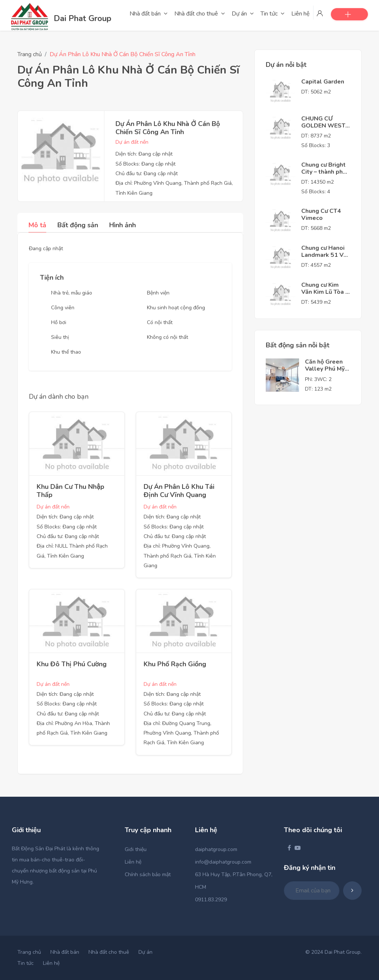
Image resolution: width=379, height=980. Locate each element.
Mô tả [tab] (37, 225)
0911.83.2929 (211, 900)
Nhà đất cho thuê (109, 952)
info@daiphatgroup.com (223, 862)
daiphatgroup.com (216, 849)
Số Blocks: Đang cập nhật (145, 164)
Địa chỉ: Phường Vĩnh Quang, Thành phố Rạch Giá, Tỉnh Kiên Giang (180, 556)
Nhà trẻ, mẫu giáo (72, 293)
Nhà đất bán (65, 952)
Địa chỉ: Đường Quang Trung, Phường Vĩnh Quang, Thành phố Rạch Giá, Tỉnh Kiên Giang (181, 733)
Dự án (145, 952)
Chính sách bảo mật (148, 874)
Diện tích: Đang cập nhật (144, 154)
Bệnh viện (158, 293)
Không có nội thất (167, 337)
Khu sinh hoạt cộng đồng (176, 308)
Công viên (63, 308)
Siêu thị (60, 337)
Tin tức (26, 963)
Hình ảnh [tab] (123, 225)
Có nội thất (160, 322)
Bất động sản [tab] (78, 225)
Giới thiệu (136, 849)
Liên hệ (133, 862)
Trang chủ (30, 54)
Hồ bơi (59, 322)
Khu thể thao (66, 352)
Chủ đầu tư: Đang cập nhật (147, 173)
